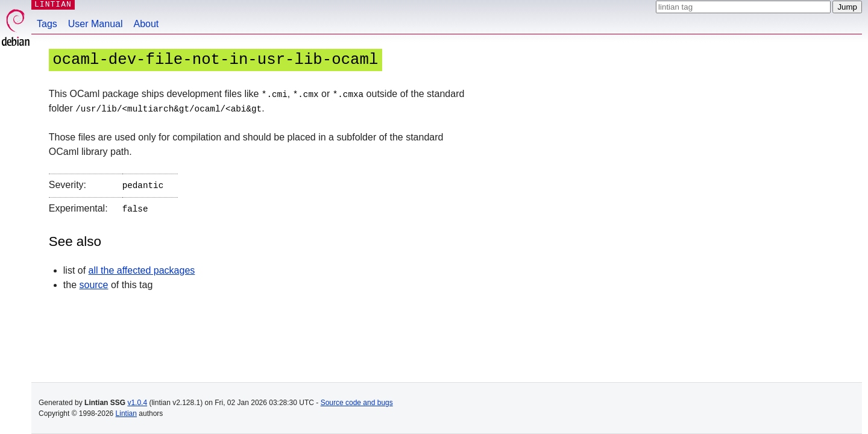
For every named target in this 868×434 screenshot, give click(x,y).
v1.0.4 (137, 403)
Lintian (126, 414)
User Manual (96, 24)
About (146, 24)
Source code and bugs (357, 403)
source (93, 282)
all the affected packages (142, 267)
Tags (47, 24)
